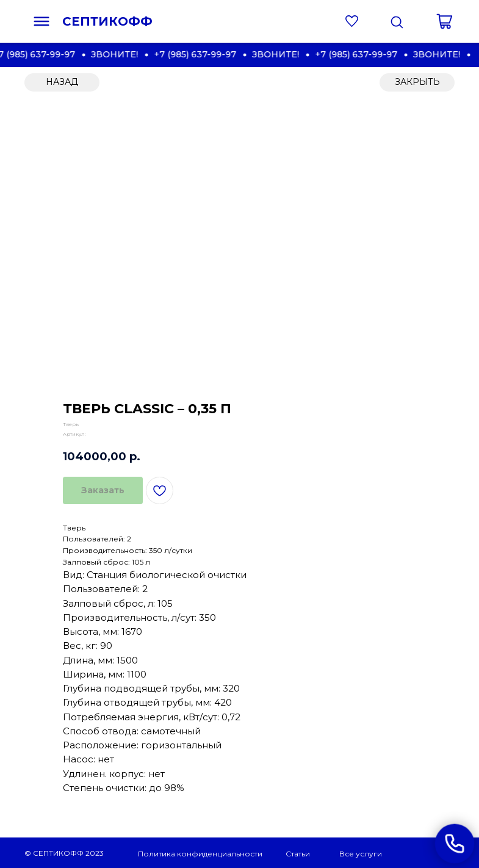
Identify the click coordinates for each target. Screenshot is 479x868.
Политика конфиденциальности (200, 854)
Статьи (298, 854)
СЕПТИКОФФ (107, 21)
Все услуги (361, 854)
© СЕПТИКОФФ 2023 (64, 853)
